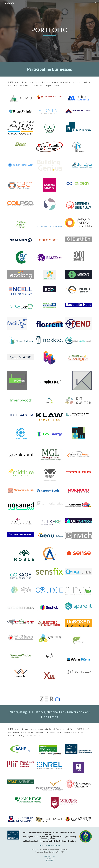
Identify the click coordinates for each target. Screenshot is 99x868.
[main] (49, 31)
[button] (96, 4)
